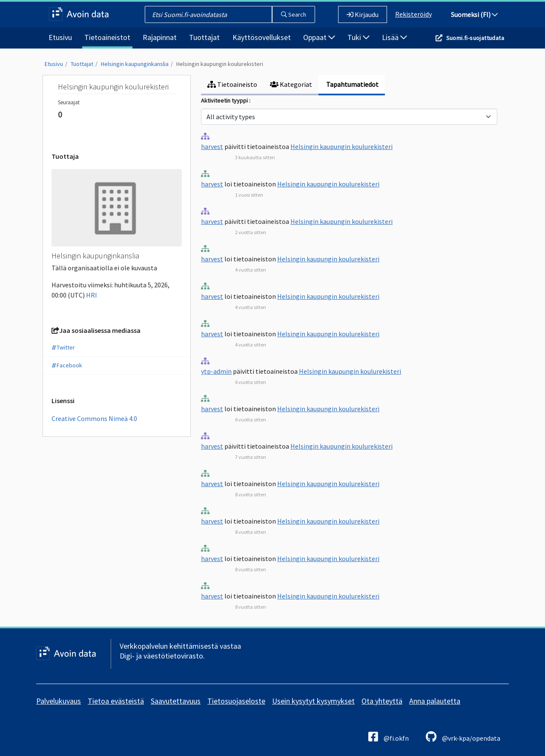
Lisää (394, 37)
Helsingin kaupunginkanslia (135, 64)
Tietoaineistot (107, 37)
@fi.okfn (389, 737)
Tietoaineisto (232, 84)
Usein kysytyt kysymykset (313, 701)
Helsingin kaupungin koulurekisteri (220, 64)
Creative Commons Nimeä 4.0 (94, 418)
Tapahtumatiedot (352, 84)
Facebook (67, 365)
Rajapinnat (160, 37)
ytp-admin (216, 371)
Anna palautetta (435, 701)
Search (294, 14)
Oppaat (319, 37)
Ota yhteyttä (382, 701)
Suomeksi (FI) (474, 14)
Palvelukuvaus (59, 701)
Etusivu (60, 37)
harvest (212, 146)
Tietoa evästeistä (116, 701)
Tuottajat (204, 37)
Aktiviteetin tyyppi (225, 100)
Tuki (359, 37)
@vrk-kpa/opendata (463, 737)
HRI (92, 295)
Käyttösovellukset (262, 37)
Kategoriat (291, 84)
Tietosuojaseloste (236, 701)
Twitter (63, 347)
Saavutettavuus (176, 701)
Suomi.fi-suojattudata (475, 38)
